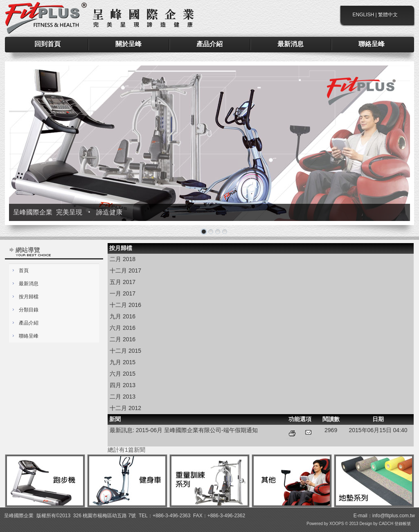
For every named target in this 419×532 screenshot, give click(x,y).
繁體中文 (388, 15)
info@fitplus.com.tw (394, 516)
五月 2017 (123, 282)
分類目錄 (29, 310)
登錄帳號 (403, 524)
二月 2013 (123, 397)
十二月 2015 (125, 351)
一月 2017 (123, 293)
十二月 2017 (125, 271)
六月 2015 (123, 374)
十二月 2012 (125, 408)
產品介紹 (29, 323)
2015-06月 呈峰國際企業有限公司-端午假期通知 (197, 430)
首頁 (24, 271)
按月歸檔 (29, 297)
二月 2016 (123, 339)
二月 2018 (123, 259)
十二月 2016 (125, 305)
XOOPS (337, 524)
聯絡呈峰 (29, 336)
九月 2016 (123, 316)
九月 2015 (123, 362)
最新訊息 (121, 430)
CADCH (386, 524)
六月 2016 (123, 328)
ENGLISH (364, 15)
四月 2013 (123, 385)
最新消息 (29, 284)
